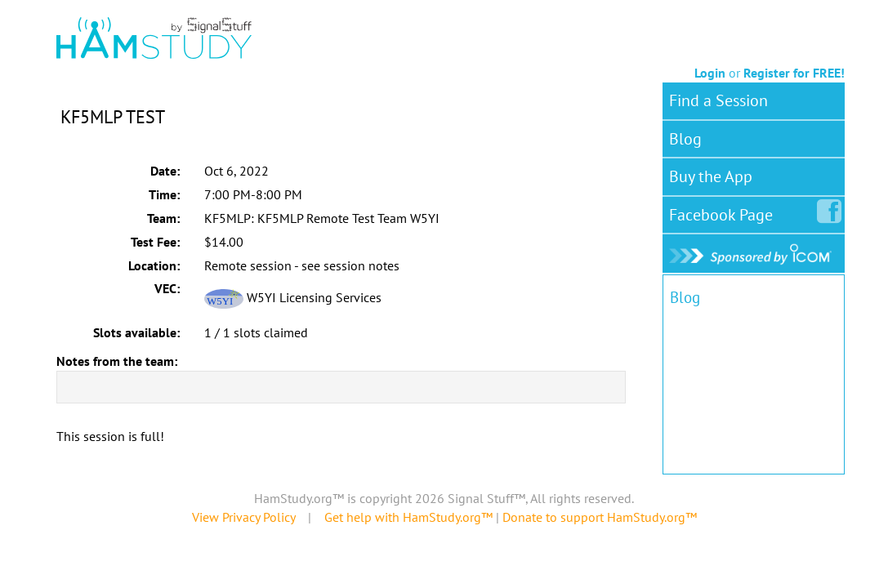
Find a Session (718, 100)
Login (710, 73)
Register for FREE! (794, 73)
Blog (685, 139)
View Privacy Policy (243, 517)
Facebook (724, 212)
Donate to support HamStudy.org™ (600, 517)
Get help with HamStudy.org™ (408, 517)
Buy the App (711, 176)
